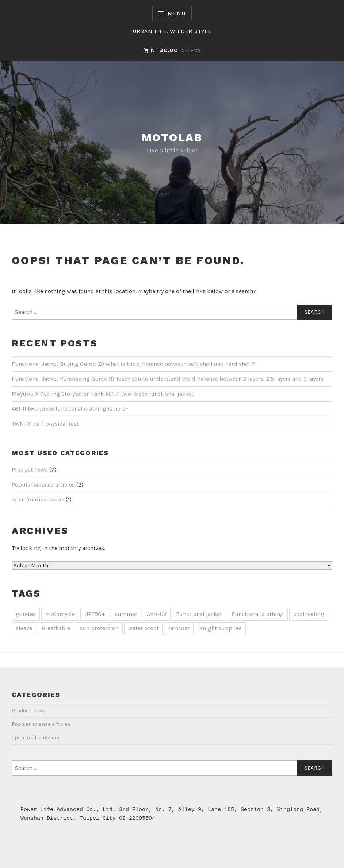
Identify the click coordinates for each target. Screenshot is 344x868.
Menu (176, 13)
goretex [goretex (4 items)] (26, 614)
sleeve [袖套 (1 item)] (24, 628)
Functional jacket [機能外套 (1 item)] (199, 614)
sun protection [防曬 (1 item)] (99, 628)
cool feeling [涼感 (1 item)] (309, 614)
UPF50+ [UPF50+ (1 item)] (95, 614)
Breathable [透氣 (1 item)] (56, 628)
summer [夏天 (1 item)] (126, 614)
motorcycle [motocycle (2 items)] (60, 614)
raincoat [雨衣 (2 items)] (179, 628)
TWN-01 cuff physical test (45, 424)
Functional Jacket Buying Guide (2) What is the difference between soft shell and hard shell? (133, 364)
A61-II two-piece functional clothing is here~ (70, 409)
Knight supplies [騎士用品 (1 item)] (220, 628)
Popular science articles (43, 485)
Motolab (172, 137)
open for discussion (38, 499)
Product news (30, 470)
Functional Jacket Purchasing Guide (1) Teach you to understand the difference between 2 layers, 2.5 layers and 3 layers (168, 379)
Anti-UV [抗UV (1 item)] (157, 614)
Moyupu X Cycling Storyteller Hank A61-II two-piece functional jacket (103, 394)
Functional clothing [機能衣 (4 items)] (258, 614)
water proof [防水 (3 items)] (143, 628)
